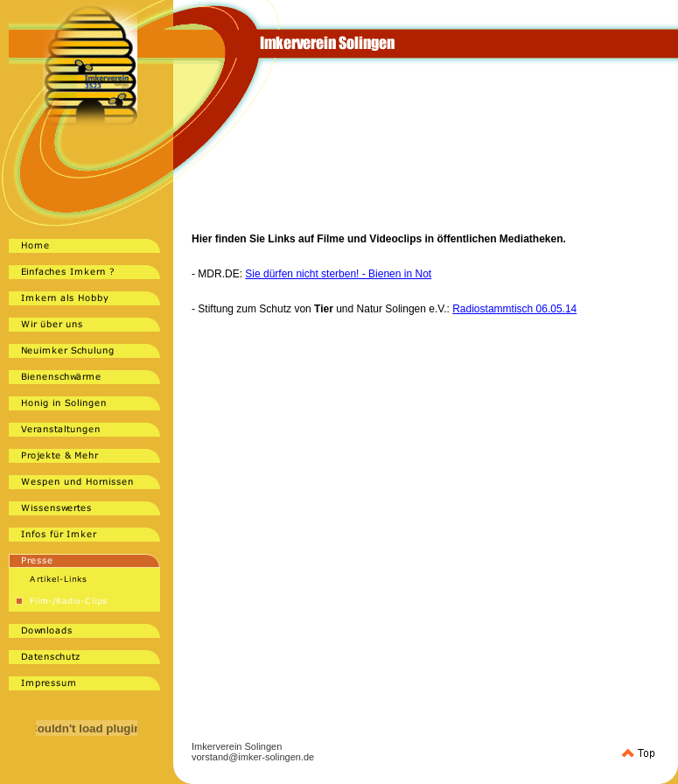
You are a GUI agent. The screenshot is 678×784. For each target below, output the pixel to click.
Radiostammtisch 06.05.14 (514, 309)
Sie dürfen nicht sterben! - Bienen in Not (338, 274)
